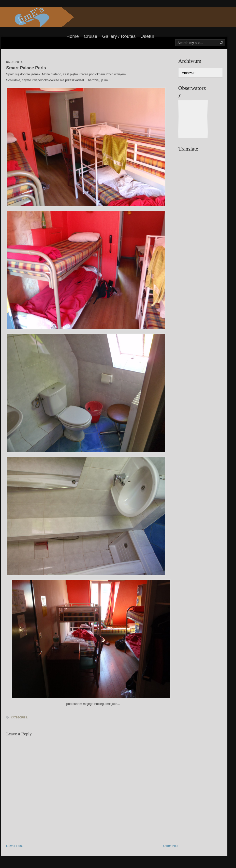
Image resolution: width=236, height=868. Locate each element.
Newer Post (14, 846)
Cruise (91, 36)
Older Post (171, 846)
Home (73, 36)
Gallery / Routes (119, 36)
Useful (147, 36)
